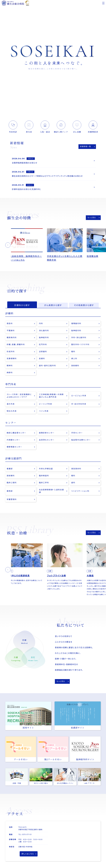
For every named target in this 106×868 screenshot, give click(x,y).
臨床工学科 (44, 484)
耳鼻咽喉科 (12, 360)
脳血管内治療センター (81, 441)
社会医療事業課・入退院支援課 (52, 493)
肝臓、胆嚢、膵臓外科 (16, 345)
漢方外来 (11, 405)
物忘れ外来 (12, 412)
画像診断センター (47, 434)
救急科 (10, 324)
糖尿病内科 (12, 338)
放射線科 (75, 367)
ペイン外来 (44, 412)
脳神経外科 (44, 338)
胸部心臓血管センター (17, 434)
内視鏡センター (14, 441)
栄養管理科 (12, 501)
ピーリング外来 (46, 405)
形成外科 (11, 352)
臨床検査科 (44, 477)
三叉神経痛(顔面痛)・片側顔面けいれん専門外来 (51, 397)
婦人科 (74, 360)
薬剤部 (10, 493)
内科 (41, 324)
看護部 (10, 470)
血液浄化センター (47, 441)
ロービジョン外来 (79, 397)
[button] (8, 246)
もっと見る (92, 218)
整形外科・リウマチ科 (81, 345)
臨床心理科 (12, 484)
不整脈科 (11, 331)
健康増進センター (14, 448)
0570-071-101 (27, 836)
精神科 (10, 367)
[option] (31, 246)
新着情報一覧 (85, 147)
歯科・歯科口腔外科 (48, 367)
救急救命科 (76, 470)
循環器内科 (76, 324)
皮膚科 (42, 360)
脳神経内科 (76, 331)
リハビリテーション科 (80, 493)
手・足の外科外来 (79, 405)
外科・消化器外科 (79, 338)
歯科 (73, 484)
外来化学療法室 (46, 470)
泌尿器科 (43, 352)
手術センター (77, 434)
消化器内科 (44, 331)
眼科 (73, 352)
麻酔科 (10, 374)
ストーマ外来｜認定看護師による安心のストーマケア (19, 397)
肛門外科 (43, 345)
